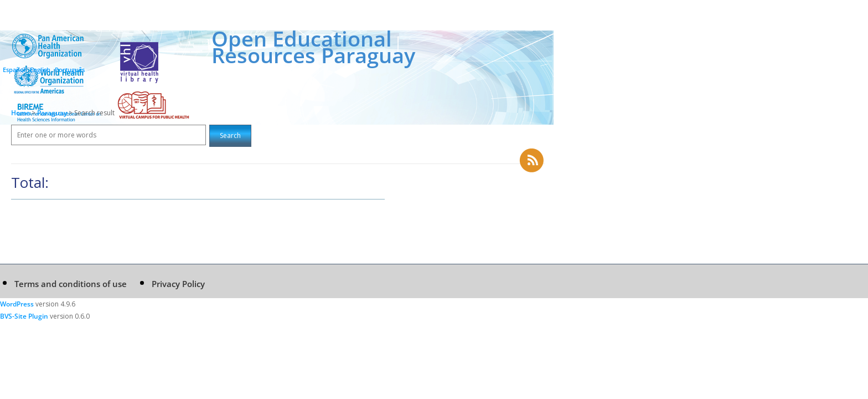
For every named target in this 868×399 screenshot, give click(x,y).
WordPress (17, 304)
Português (70, 70)
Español (14, 70)
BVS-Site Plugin (24, 316)
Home (20, 113)
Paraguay (53, 113)
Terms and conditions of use (71, 284)
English (40, 70)
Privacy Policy (178, 284)
